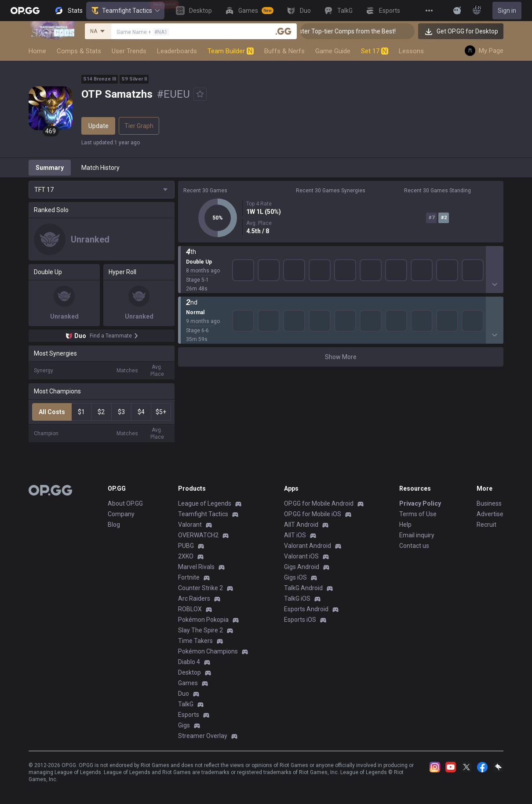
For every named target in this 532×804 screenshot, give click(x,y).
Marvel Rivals (196, 567)
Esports (189, 715)
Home (37, 51)
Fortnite (189, 577)
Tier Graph (139, 126)
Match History (100, 168)
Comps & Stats (79, 51)
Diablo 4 (189, 662)
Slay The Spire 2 (200, 630)
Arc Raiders (194, 598)
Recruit (486, 525)
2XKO (186, 556)
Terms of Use (418, 514)
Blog (114, 525)
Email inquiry (417, 535)
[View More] (429, 11)
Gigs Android (302, 567)
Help (405, 525)
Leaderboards (177, 51)
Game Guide (333, 51)
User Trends (129, 51)
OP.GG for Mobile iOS (313, 514)
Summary (50, 168)
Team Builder (231, 51)
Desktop (189, 672)
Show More (341, 357)
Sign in (507, 11)
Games (188, 683)
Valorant (190, 525)
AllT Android (301, 525)
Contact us (414, 546)
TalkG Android (303, 588)
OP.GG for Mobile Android (319, 503)
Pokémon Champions (208, 651)
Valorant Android (308, 546)
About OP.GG (125, 503)
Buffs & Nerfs (284, 51)
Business (489, 503)
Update (98, 126)
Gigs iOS (295, 577)
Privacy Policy (420, 503)
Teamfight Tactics (125, 11)
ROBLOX (190, 609)
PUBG (186, 546)
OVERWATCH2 (198, 535)
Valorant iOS (301, 556)
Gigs (184, 725)
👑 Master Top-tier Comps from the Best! (353, 31)
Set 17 (375, 51)
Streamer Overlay (203, 736)
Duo (184, 694)
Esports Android (306, 609)
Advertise (490, 514)
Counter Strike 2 (200, 588)
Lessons (411, 51)
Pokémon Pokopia (203, 620)
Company (121, 514)
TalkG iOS (297, 598)
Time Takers (195, 641)
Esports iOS (300, 620)
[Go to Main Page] (25, 11)
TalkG (186, 704)
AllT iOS (295, 535)
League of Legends (205, 503)
